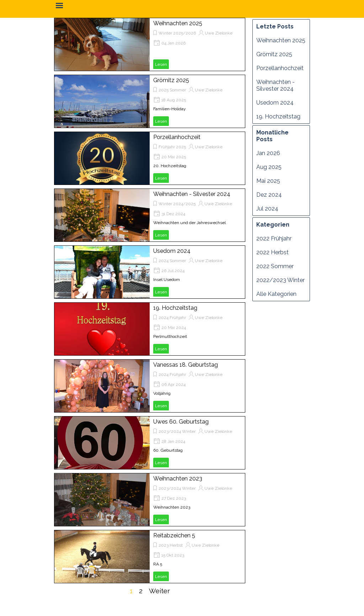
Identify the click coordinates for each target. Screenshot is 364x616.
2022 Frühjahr (274, 238)
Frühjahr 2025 (172, 147)
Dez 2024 (269, 195)
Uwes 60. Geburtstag (181, 422)
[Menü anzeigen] (59, 5)
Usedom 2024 (172, 251)
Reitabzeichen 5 (174, 535)
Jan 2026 (268, 153)
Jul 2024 (267, 209)
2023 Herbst (171, 545)
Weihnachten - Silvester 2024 (192, 194)
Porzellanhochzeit (177, 137)
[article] (150, 44)
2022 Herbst (272, 252)
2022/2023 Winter (280, 280)
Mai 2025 (268, 181)
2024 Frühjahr (172, 318)
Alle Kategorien (276, 294)
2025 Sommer (172, 90)
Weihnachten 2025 (178, 23)
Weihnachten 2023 (178, 479)
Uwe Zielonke (219, 33)
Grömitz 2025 (171, 80)
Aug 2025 (269, 167)
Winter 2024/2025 (177, 204)
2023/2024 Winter (177, 431)
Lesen (161, 64)
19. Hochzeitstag (175, 308)
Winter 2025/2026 (177, 33)
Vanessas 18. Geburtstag (186, 365)
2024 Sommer (172, 261)
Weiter (159, 591)
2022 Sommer (275, 266)
